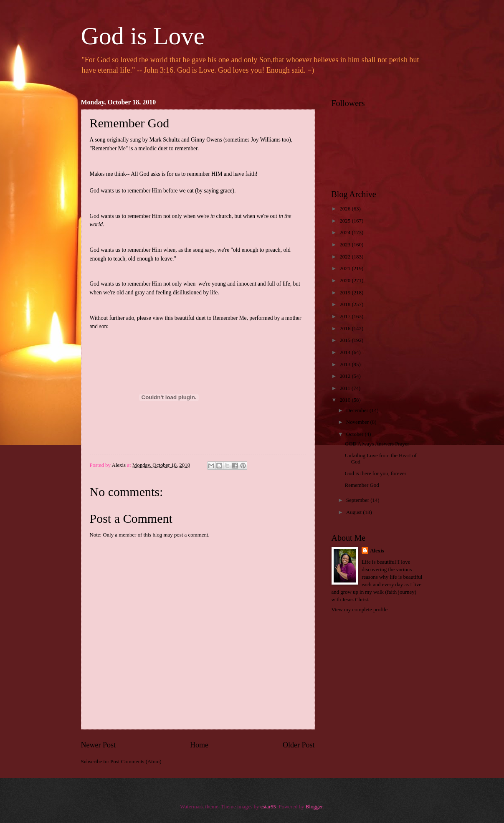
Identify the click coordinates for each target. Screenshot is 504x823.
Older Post (299, 745)
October (356, 434)
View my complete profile (360, 610)
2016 (346, 329)
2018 (346, 304)
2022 (346, 257)
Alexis (377, 551)
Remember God (362, 485)
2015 (346, 340)
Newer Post (99, 745)
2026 (346, 209)
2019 (346, 293)
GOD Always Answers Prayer (377, 444)
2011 (346, 388)
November (358, 422)
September (358, 500)
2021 (346, 268)
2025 (346, 221)
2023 (346, 245)
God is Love (143, 36)
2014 (346, 352)
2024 (346, 233)
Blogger (314, 807)
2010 (346, 400)
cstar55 (268, 807)
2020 (346, 281)
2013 (346, 365)
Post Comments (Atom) (136, 762)
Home (199, 745)
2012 (346, 376)
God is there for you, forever (376, 474)
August (355, 512)
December (358, 410)
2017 (346, 317)
